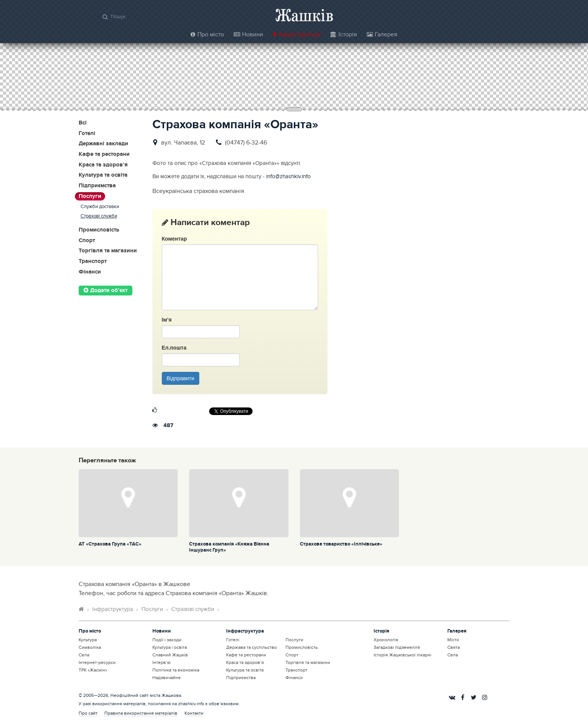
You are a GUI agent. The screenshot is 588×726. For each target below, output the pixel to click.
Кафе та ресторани (104, 155)
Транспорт (93, 262)
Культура (88, 640)
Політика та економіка (176, 670)
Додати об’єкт (105, 291)
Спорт (87, 241)
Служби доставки (100, 207)
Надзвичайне (167, 678)
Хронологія (386, 640)
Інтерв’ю (161, 662)
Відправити (181, 378)
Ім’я (167, 320)
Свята (454, 647)
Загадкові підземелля (397, 647)
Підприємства (97, 186)
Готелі (87, 134)
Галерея (382, 34)
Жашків (304, 15)
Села (84, 655)
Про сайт (88, 713)
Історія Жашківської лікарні (403, 655)
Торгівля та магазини (108, 251)
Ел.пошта (174, 348)
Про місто (207, 34)
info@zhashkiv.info (289, 176)
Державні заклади (103, 144)
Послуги (90, 196)
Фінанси (90, 272)
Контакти (194, 713)
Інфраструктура (297, 34)
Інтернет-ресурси (97, 662)
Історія (344, 34)
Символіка (90, 647)
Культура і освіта (170, 647)
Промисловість (99, 230)
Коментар (175, 239)
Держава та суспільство (251, 647)
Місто (453, 640)
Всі (83, 123)
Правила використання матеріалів (141, 713)
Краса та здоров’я (103, 165)
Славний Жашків (170, 655)
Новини (248, 34)
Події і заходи (167, 640)
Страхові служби (99, 216)
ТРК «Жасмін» (93, 670)
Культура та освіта (103, 175)
